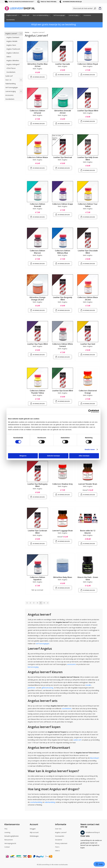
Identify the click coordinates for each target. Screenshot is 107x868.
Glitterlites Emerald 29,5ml (63, 112)
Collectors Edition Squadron (37, 578)
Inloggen (33, 829)
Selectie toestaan (54, 456)
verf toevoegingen (43, 644)
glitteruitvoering (47, 688)
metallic (88, 685)
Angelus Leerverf (61, 833)
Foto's (57, 847)
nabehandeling (50, 802)
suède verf (77, 740)
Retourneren (9, 840)
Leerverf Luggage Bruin (63, 531)
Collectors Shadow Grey (63, 484)
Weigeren (23, 456)
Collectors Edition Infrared (37, 112)
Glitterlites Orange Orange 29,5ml (37, 298)
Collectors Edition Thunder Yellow (37, 392)
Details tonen (90, 449)
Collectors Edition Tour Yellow (88, 205)
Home (27, 32)
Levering (7, 833)
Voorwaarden (60, 836)
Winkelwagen (34, 836)
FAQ (6, 829)
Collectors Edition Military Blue (63, 252)
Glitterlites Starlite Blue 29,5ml (37, 65)
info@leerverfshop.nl (90, 832)
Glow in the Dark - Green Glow (88, 578)
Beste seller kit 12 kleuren (88, 532)
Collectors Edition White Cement (63, 345)
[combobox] (84, 8)
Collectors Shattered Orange (88, 392)
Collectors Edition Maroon (37, 252)
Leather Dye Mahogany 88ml (37, 485)
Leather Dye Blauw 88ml (88, 111)
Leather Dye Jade (63, 64)
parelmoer (32, 688)
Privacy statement (61, 844)
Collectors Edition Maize (37, 157)
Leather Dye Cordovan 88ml (37, 532)
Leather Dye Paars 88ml (37, 344)
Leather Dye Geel (88, 344)
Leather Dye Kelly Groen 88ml (88, 158)
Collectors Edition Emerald (37, 205)
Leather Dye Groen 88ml (63, 391)
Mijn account (34, 833)
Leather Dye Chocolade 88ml (88, 252)
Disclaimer (59, 840)
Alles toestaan (84, 456)
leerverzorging (33, 667)
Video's (57, 851)
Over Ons (58, 829)
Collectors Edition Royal (88, 64)
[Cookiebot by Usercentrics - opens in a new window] (90, 411)
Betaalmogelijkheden (12, 836)
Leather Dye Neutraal (63, 157)
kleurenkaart (95, 758)
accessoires (72, 664)
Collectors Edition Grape (63, 204)
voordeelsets (67, 708)
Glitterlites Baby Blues (63, 577)
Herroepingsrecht (10, 844)
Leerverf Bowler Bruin (88, 484)
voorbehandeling (36, 802)
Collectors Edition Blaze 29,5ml (88, 298)
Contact (7, 847)
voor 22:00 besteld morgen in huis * (21, 2)
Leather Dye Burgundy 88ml (63, 298)
